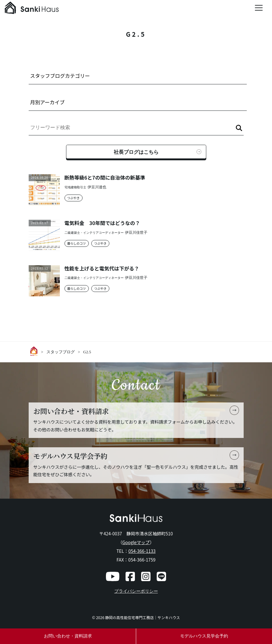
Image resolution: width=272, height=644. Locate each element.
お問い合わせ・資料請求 (68, 636)
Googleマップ (136, 542)
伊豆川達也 (97, 187)
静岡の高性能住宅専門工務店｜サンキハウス (143, 617)
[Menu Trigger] (259, 8)
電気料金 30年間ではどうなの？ (102, 223)
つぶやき (74, 198)
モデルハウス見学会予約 (204, 636)
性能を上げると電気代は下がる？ (102, 268)
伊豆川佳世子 (136, 233)
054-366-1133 (142, 551)
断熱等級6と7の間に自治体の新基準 (105, 178)
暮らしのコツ (77, 243)
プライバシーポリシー (136, 591)
